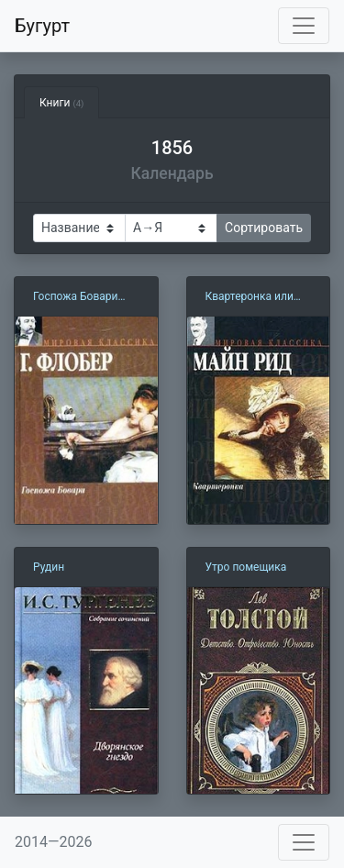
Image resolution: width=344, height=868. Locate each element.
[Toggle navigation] (304, 26)
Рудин (49, 567)
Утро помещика (246, 567)
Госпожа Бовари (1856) (76, 297)
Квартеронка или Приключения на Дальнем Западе (250, 297)
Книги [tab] (61, 103)
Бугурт (42, 26)
